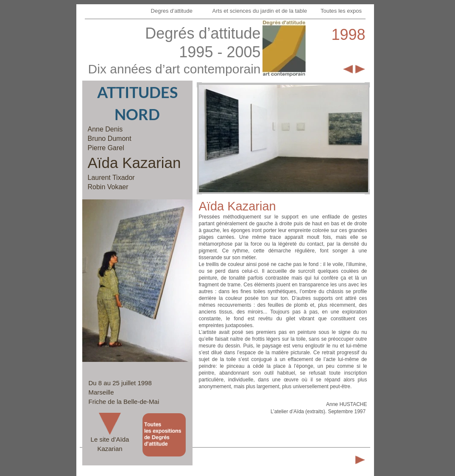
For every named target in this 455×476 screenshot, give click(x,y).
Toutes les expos (342, 11)
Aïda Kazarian (134, 163)
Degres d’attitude (173, 11)
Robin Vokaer (108, 187)
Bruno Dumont (110, 139)
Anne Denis (105, 129)
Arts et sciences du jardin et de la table (261, 11)
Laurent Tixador (111, 178)
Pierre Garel (106, 148)
